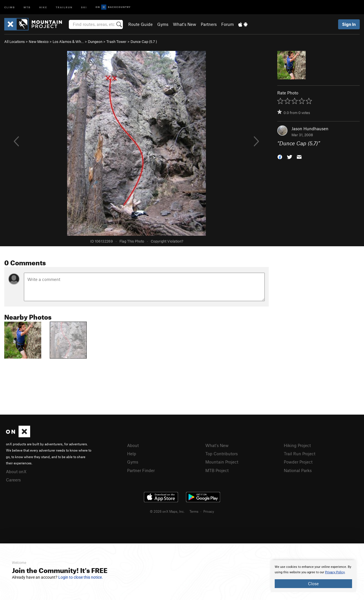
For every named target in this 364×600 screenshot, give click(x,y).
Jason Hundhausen (310, 129)
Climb (10, 7)
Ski (84, 7)
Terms (194, 511)
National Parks (298, 470)
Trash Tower (116, 42)
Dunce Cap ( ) (144, 42)
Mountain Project (222, 462)
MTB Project (217, 470)
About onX (16, 471)
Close (313, 584)
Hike (43, 7)
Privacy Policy (335, 572)
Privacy (209, 511)
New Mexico (39, 42)
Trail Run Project (300, 454)
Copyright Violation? (167, 241)
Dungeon (95, 42)
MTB (27, 7)
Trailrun (64, 7)
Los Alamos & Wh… (68, 42)
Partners (209, 24)
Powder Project (298, 462)
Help (132, 454)
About (133, 445)
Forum (227, 24)
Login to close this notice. (81, 577)
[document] (313, 576)
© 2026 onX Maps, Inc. (167, 511)
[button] (280, 157)
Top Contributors (222, 454)
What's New (185, 24)
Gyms (163, 24)
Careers (13, 480)
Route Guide (140, 24)
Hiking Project (297, 445)
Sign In (349, 24)
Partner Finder (141, 470)
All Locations (15, 42)
